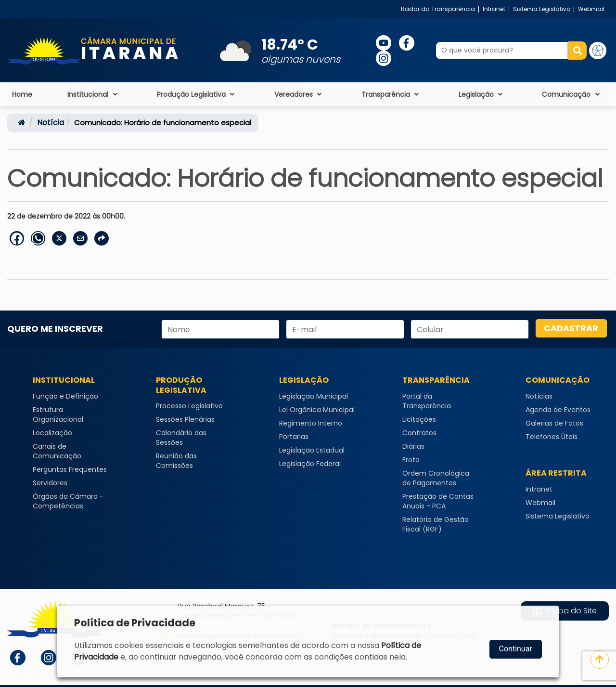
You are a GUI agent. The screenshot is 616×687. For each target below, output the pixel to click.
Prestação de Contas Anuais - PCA (438, 501)
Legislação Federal (310, 464)
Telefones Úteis (552, 437)
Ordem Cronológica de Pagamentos (436, 478)
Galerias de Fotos (554, 423)
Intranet (494, 9)
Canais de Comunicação (57, 451)
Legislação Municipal (314, 396)
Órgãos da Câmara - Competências (68, 501)
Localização (52, 433)
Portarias (294, 437)
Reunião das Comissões (176, 461)
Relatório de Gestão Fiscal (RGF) (436, 524)
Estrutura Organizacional (58, 415)
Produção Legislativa (197, 94)
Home (22, 94)
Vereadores (299, 94)
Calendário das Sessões (181, 438)
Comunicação (572, 94)
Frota (411, 460)
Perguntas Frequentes (70, 469)
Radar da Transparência (438, 9)
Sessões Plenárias (185, 419)
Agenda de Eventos (558, 410)
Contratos (419, 433)
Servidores (50, 483)
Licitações (419, 419)
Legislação (482, 94)
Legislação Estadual (312, 450)
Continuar (516, 649)
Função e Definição (65, 396)
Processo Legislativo (189, 406)
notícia (51, 123)
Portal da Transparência (427, 401)
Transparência (391, 94)
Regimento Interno (311, 423)
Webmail (591, 9)
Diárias (413, 446)
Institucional (93, 94)
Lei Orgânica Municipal (317, 410)
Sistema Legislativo (542, 9)
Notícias (539, 396)
